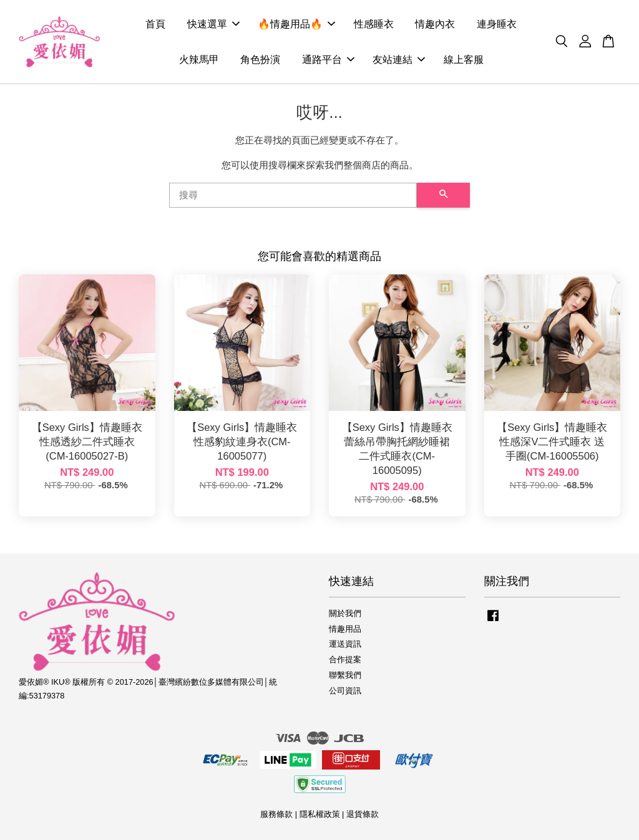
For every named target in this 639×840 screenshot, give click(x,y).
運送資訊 (345, 644)
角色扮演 (260, 60)
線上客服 (464, 60)
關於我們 (345, 613)
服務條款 (276, 814)
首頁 (155, 24)
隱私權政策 (320, 814)
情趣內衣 (435, 24)
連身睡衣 (497, 24)
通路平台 (328, 60)
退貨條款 (363, 814)
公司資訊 (345, 691)
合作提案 (345, 659)
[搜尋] (293, 195)
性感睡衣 (374, 24)
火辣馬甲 (199, 60)
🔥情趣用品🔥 (296, 24)
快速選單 (213, 24)
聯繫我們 (345, 675)
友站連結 (399, 60)
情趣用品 (345, 629)
